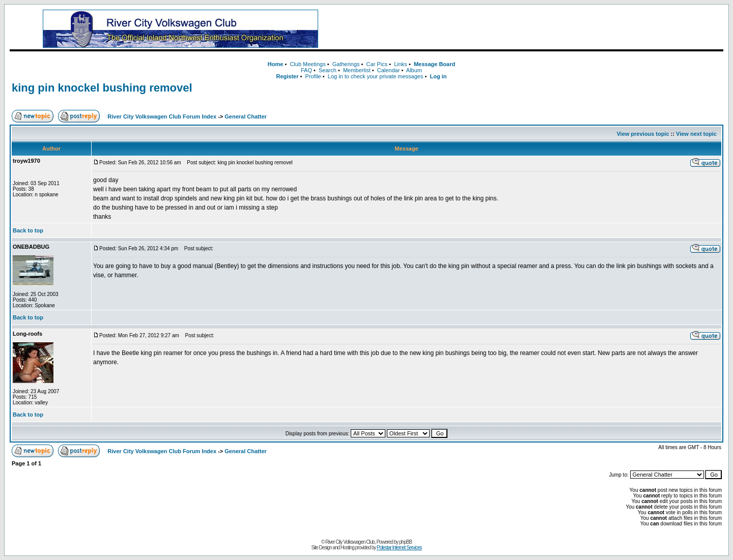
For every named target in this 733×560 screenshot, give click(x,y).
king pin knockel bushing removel (102, 88)
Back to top (28, 230)
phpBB (405, 542)
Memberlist (357, 70)
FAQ (306, 70)
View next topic (696, 134)
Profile (313, 76)
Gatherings (346, 64)
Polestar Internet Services (399, 548)
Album (414, 70)
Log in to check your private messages (376, 76)
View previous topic (643, 134)
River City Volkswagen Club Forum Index (162, 116)
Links (401, 64)
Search (328, 70)
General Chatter (246, 116)
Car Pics (377, 64)
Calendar (389, 70)
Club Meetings (307, 64)
